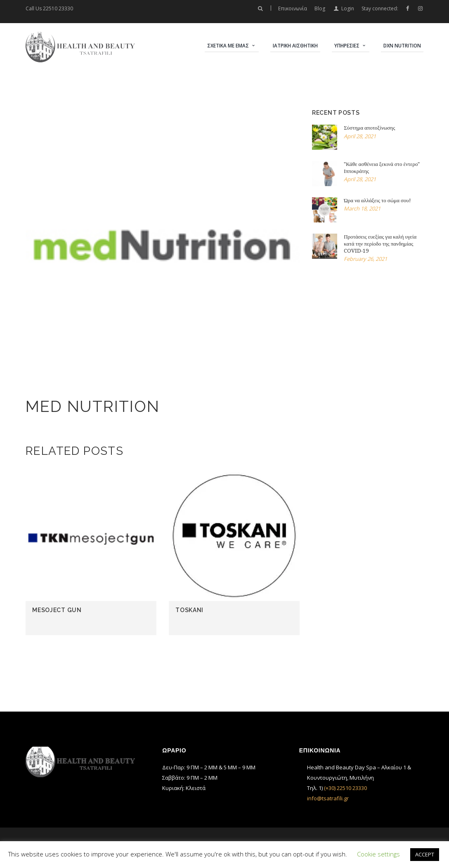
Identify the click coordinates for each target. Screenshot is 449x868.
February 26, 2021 (365, 259)
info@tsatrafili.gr (328, 798)
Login (348, 8)
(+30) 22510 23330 (345, 788)
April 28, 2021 (360, 136)
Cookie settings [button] (378, 854)
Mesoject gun (57, 610)
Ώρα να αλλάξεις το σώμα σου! (377, 200)
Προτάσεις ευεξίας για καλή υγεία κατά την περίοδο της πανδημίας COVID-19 (380, 244)
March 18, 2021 (362, 208)
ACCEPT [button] (425, 854)
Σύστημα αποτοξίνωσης (369, 128)
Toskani (189, 610)
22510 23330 (58, 8)
